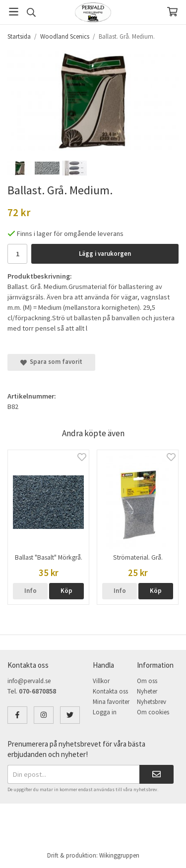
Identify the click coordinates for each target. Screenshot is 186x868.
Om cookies (153, 712)
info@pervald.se (29, 681)
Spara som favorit (51, 362)
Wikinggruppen (119, 855)
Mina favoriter (111, 702)
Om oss (147, 681)
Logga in (105, 712)
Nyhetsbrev (152, 702)
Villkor (101, 681)
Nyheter (147, 691)
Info (31, 591)
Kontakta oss (110, 691)
